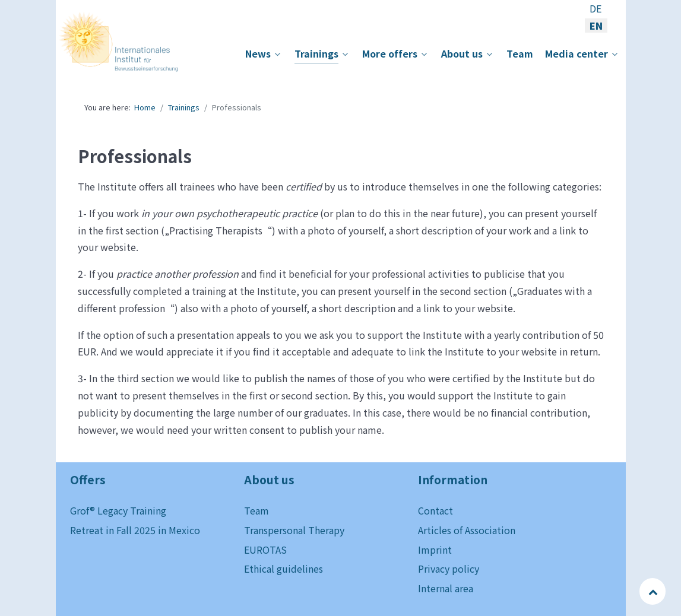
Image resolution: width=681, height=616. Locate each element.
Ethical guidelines (284, 569)
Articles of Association (467, 530)
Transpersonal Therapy (294, 530)
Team (256, 510)
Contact (435, 510)
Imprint (435, 550)
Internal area (446, 588)
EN (596, 26)
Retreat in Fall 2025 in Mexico (135, 530)
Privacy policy (449, 569)
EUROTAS (265, 550)
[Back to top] (653, 591)
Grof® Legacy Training (118, 510)
